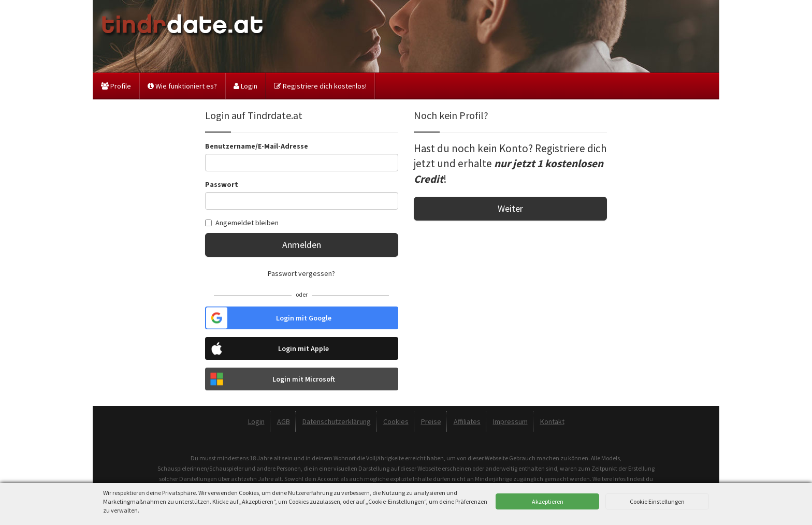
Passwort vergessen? (301, 273)
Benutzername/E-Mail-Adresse (257, 146)
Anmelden (302, 245)
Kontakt (552, 421)
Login (245, 86)
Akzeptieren (548, 501)
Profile (116, 86)
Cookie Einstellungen (657, 501)
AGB (284, 421)
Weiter (510, 208)
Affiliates (467, 421)
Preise (431, 421)
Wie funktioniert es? (182, 86)
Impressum (510, 421)
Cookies (396, 421)
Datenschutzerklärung (337, 421)
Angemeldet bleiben (242, 223)
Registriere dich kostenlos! (320, 86)
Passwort (222, 184)
